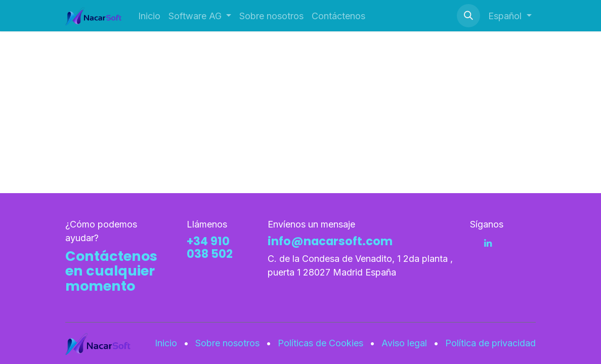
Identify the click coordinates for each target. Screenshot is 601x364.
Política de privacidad (490, 343)
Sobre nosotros (227, 343)
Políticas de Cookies (320, 343)
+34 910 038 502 (210, 247)
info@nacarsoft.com (330, 241)
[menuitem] (149, 16)
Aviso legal (404, 343)
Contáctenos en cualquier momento (111, 271)
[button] (468, 16)
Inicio (166, 343)
